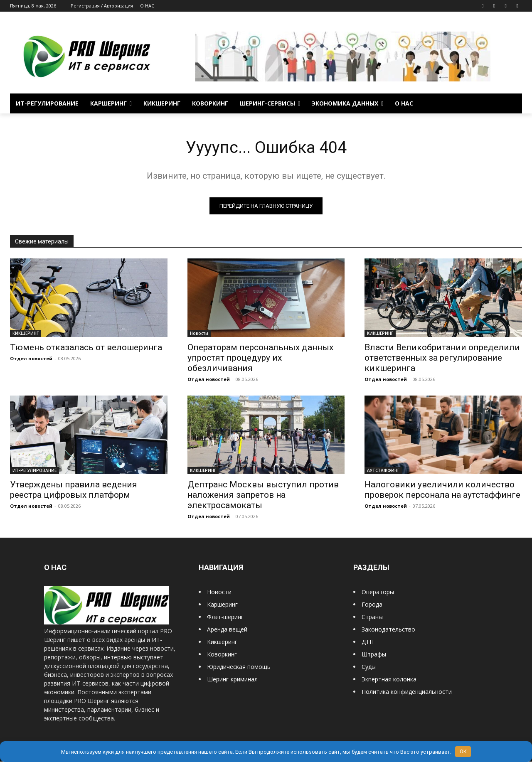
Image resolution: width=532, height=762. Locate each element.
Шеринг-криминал (232, 680)
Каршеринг (222, 605)
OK (463, 751)
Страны (372, 618)
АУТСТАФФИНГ (383, 471)
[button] (512, 103)
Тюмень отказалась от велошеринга (86, 348)
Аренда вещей (227, 630)
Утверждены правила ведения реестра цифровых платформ (74, 490)
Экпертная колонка (389, 680)
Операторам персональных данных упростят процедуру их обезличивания (260, 358)
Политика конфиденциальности (407, 692)
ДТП (368, 643)
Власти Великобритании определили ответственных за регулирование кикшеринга (442, 358)
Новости (199, 334)
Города (372, 605)
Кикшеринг (222, 643)
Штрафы (374, 655)
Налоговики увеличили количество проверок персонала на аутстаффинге (442, 490)
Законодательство (388, 630)
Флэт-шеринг (225, 618)
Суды (369, 667)
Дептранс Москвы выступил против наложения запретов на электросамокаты (263, 496)
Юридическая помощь (239, 667)
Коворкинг (222, 655)
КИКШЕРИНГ (26, 334)
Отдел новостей (31, 359)
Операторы (378, 593)
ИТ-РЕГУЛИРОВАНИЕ (34, 471)
